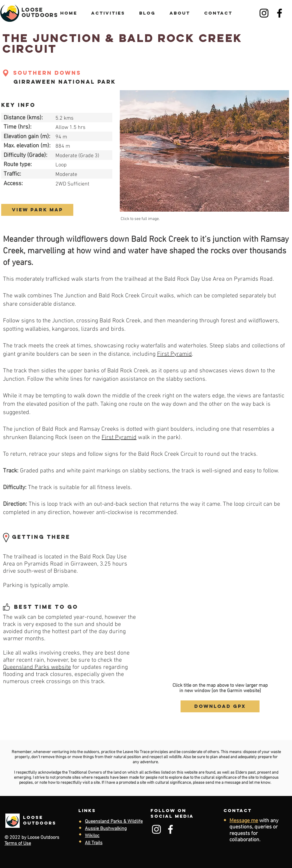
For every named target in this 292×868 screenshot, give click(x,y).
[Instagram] (264, 13)
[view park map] (37, 210)
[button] (204, 151)
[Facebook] (279, 13)
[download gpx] (220, 706)
